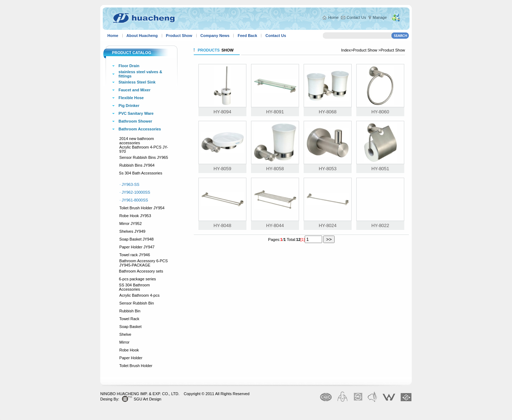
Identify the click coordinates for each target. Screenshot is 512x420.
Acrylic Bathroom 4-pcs (140, 295)
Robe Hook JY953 (135, 216)
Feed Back (247, 36)
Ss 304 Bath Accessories (141, 173)
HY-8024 (327, 225)
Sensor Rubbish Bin (137, 303)
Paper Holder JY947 (137, 247)
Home (333, 17)
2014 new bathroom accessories (137, 141)
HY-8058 (275, 169)
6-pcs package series (138, 279)
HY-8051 (380, 169)
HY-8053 (327, 169)
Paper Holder (131, 358)
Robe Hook (129, 350)
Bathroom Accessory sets (141, 271)
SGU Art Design (148, 399)
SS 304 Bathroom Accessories (135, 287)
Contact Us (356, 17)
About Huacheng (142, 36)
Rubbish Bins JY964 (137, 165)
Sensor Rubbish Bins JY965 (144, 157)
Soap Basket (130, 327)
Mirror (125, 342)
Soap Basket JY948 (137, 239)
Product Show (179, 36)
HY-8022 (380, 225)
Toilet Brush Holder (136, 366)
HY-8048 (222, 225)
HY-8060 (380, 112)
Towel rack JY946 (135, 255)
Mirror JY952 (131, 224)
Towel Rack (129, 319)
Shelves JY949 (132, 231)
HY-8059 (222, 169)
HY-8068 (327, 112)
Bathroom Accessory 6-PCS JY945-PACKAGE (144, 263)
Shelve (126, 334)
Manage (380, 17)
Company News (215, 36)
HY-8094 (222, 112)
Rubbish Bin (130, 311)
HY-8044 (275, 225)
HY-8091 (275, 112)
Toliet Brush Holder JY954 (142, 208)
